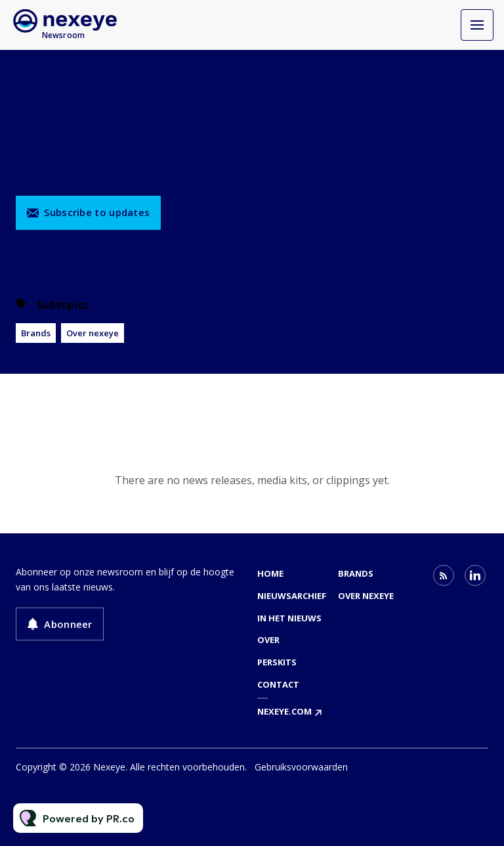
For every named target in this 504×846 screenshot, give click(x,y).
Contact (278, 684)
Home (270, 573)
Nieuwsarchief (292, 596)
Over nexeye (93, 333)
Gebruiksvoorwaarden (301, 767)
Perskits (277, 662)
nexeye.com (284, 711)
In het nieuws (289, 618)
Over (268, 640)
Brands (36, 333)
